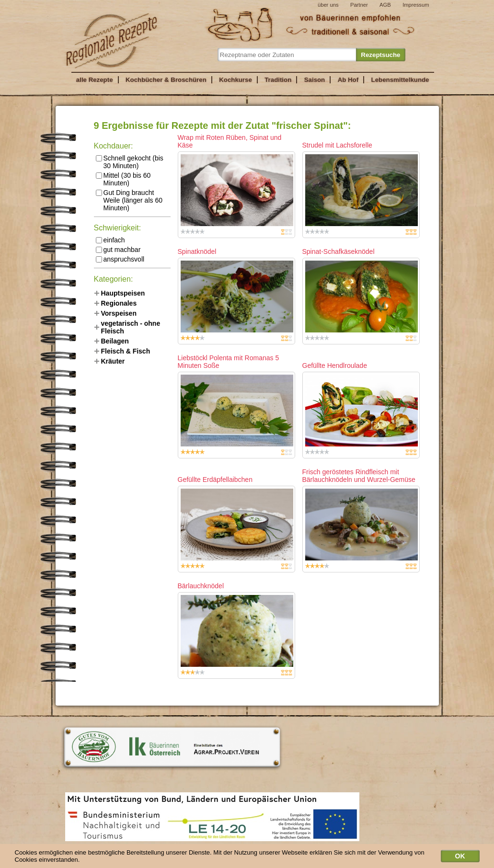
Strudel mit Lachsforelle (337, 145)
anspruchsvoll (120, 259)
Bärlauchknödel (201, 586)
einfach (110, 240)
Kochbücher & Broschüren (166, 80)
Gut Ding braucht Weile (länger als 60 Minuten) (129, 200)
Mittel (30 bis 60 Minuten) (123, 179)
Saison (315, 80)
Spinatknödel (197, 251)
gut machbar (118, 250)
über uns (328, 5)
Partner (359, 5)
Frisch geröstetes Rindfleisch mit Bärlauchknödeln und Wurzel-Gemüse (359, 476)
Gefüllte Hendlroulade (335, 365)
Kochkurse (236, 80)
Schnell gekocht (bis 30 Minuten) (130, 162)
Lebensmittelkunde (400, 80)
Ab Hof (348, 80)
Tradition (278, 80)
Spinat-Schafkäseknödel (339, 251)
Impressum (416, 5)
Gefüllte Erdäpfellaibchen (215, 480)
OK (460, 858)
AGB (385, 5)
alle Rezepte (95, 80)
